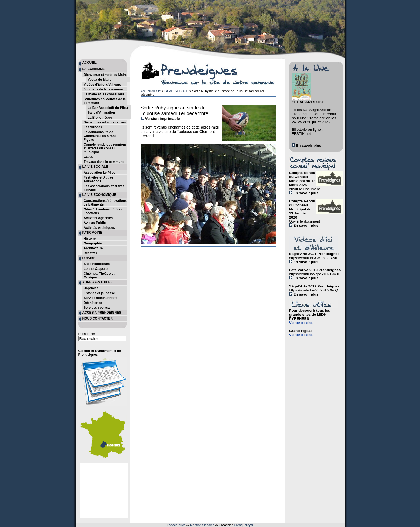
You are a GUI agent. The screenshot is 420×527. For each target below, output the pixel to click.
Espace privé (176, 525)
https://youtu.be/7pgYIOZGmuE (315, 274)
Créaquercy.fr (244, 525)
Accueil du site (151, 91)
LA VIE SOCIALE (176, 91)
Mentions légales (202, 525)
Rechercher (87, 334)
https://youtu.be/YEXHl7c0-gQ (314, 290)
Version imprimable (160, 119)
